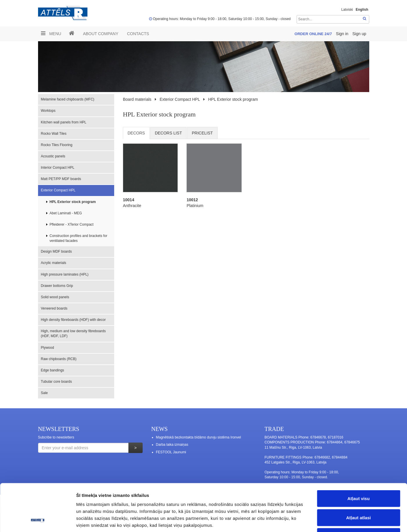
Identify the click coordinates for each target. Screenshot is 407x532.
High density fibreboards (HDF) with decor (73, 320)
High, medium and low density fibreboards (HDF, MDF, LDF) (73, 334)
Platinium (195, 206)
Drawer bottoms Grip (57, 286)
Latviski (347, 10)
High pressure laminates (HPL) (65, 274)
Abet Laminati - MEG (66, 213)
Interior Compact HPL (58, 168)
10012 (192, 200)
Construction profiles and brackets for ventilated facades (79, 238)
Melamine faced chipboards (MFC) (68, 99)
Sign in (343, 34)
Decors (136, 133)
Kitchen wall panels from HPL (64, 122)
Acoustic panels (53, 156)
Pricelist (202, 133)
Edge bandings (53, 370)
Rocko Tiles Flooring (57, 145)
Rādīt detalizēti (317, 521)
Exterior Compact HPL (58, 190)
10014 (129, 200)
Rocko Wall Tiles (54, 134)
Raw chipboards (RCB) (59, 359)
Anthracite (132, 206)
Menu (51, 33)
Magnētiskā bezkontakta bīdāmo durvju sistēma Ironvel (199, 437)
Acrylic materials (54, 263)
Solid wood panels (55, 297)
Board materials (137, 99)
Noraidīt (359, 494)
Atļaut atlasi (358, 475)
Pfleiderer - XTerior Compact (72, 224)
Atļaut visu (359, 456)
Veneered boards (54, 308)
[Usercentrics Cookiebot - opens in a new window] (38, 521)
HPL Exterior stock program (73, 202)
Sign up (359, 34)
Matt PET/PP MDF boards (61, 179)
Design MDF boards (57, 251)
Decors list (168, 133)
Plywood (47, 348)
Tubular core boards (57, 382)
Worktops (48, 111)
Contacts (138, 34)
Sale (44, 393)
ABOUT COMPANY (101, 34)
